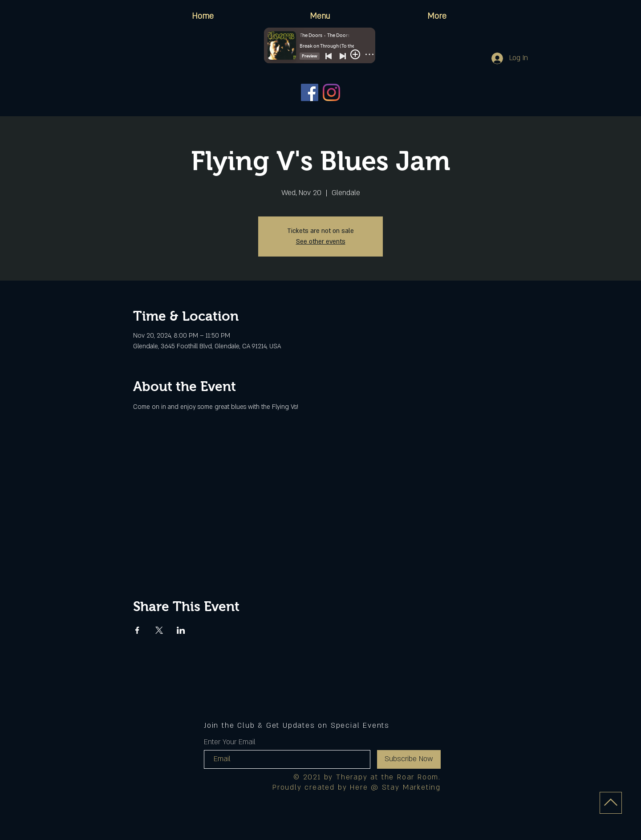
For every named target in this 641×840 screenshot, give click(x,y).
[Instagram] (331, 92)
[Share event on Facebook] (137, 630)
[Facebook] (310, 92)
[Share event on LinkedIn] (181, 630)
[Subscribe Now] (409, 759)
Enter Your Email (230, 742)
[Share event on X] (159, 630)
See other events (321, 242)
